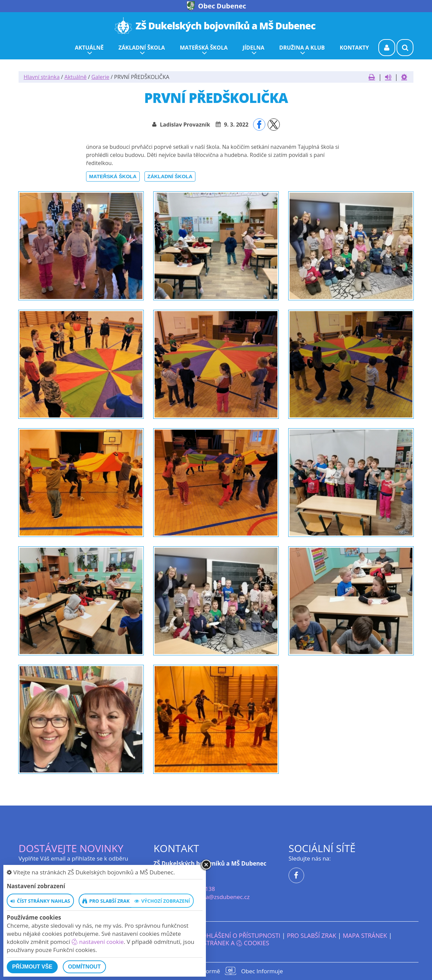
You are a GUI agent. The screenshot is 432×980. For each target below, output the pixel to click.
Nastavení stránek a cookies (216, 943)
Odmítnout (85, 967)
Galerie (100, 77)
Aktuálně (76, 77)
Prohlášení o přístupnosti (237, 935)
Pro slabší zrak (312, 935)
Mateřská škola (113, 176)
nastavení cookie (98, 942)
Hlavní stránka (42, 77)
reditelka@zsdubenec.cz (217, 897)
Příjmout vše (32, 967)
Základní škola (170, 176)
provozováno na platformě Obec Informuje (216, 971)
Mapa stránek (365, 935)
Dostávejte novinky (71, 848)
